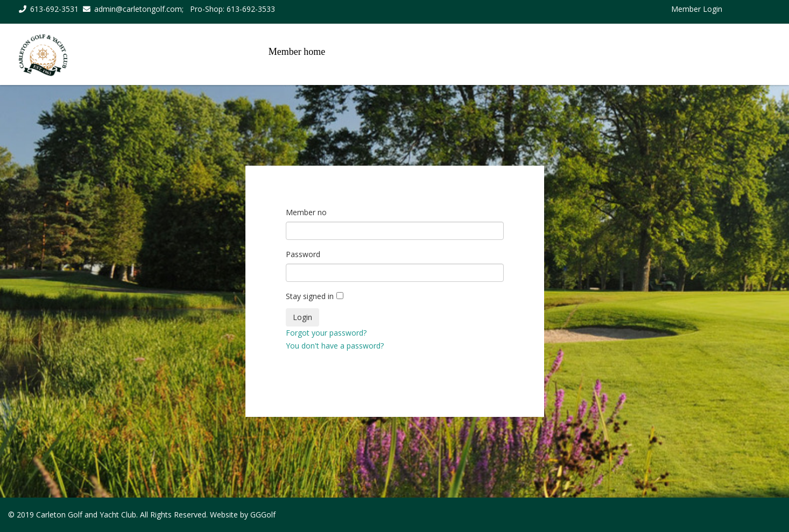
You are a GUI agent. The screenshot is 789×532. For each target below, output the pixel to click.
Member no (306, 212)
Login (302, 317)
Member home (297, 52)
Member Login (697, 9)
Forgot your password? (326, 333)
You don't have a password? (335, 346)
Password (303, 254)
